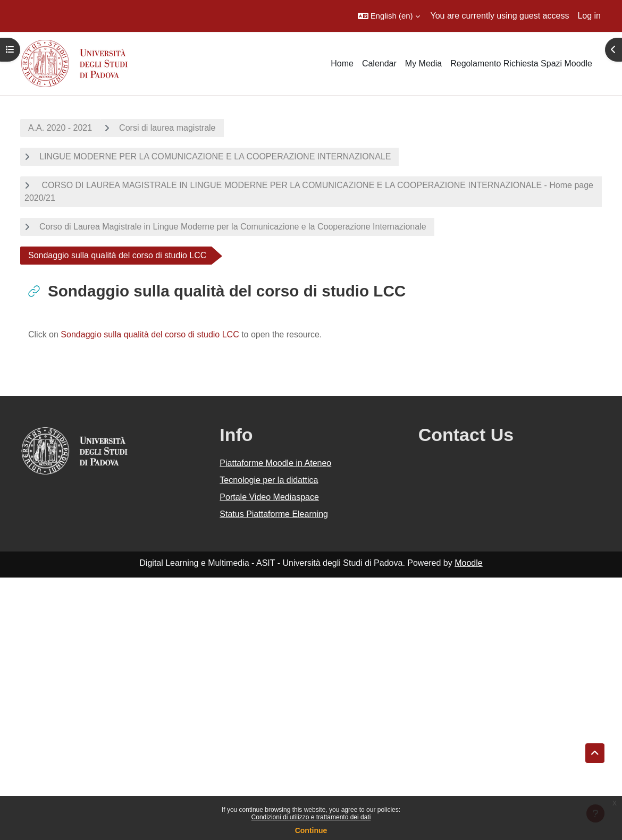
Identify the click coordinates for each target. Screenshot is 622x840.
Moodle (468, 563)
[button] (389, 16)
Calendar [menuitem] (379, 63)
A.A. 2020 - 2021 (60, 128)
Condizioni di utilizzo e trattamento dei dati (311, 817)
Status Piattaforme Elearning (274, 514)
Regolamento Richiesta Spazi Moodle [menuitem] (521, 63)
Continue (311, 830)
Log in (589, 16)
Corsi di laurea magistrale (167, 128)
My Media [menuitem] (423, 63)
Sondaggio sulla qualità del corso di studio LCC (150, 334)
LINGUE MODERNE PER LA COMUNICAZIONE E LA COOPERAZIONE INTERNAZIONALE (215, 156)
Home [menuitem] (342, 63)
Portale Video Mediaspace (269, 497)
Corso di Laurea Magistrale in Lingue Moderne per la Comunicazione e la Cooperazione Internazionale (233, 227)
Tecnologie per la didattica (269, 480)
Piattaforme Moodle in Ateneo (275, 463)
